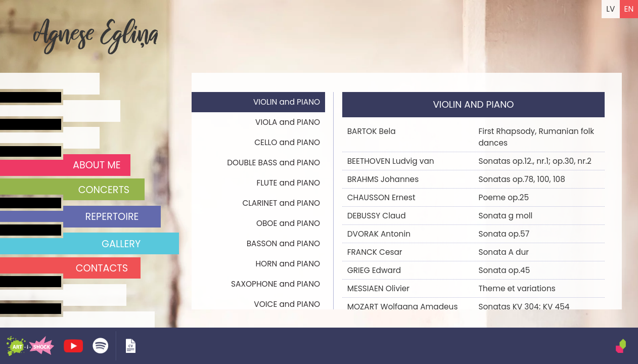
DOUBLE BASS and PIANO (274, 163)
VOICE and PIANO (287, 304)
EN (629, 9)
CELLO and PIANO (287, 142)
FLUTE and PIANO (288, 183)
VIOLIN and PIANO (287, 102)
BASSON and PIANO (283, 243)
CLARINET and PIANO (281, 203)
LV (610, 9)
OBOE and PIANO (288, 223)
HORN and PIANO (288, 264)
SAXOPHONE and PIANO (276, 284)
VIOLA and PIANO (288, 122)
